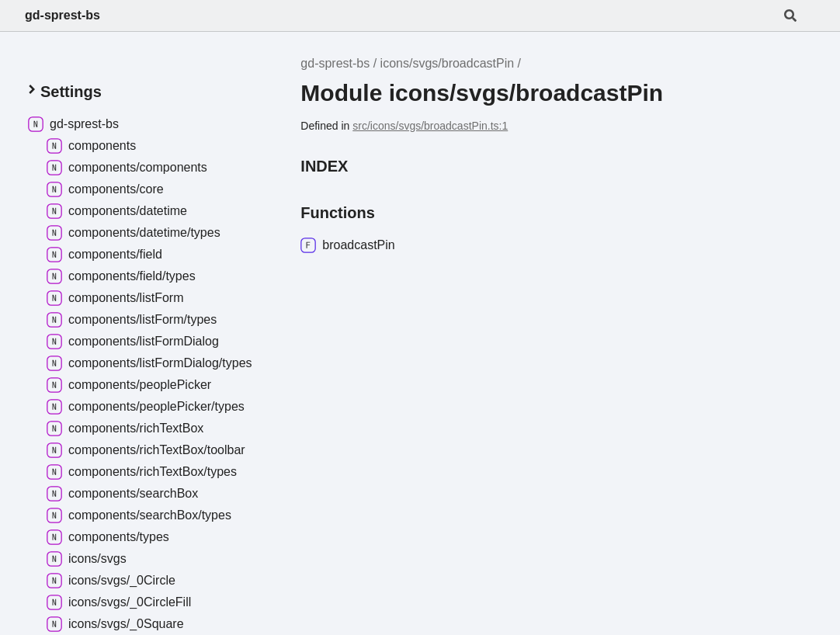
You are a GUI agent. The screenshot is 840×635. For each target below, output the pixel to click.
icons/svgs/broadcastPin (448, 63)
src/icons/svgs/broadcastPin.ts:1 (430, 126)
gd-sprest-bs (62, 15)
